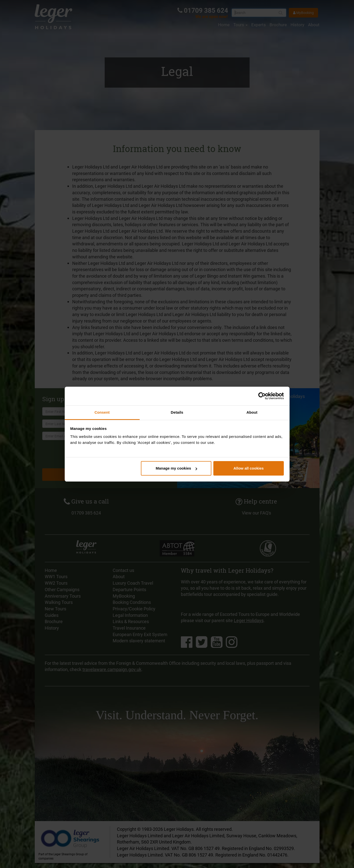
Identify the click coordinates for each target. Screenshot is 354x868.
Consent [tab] (102, 412)
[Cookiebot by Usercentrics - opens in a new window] (262, 396)
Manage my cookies (176, 468)
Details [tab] (177, 412)
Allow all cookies (248, 468)
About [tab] (252, 412)
